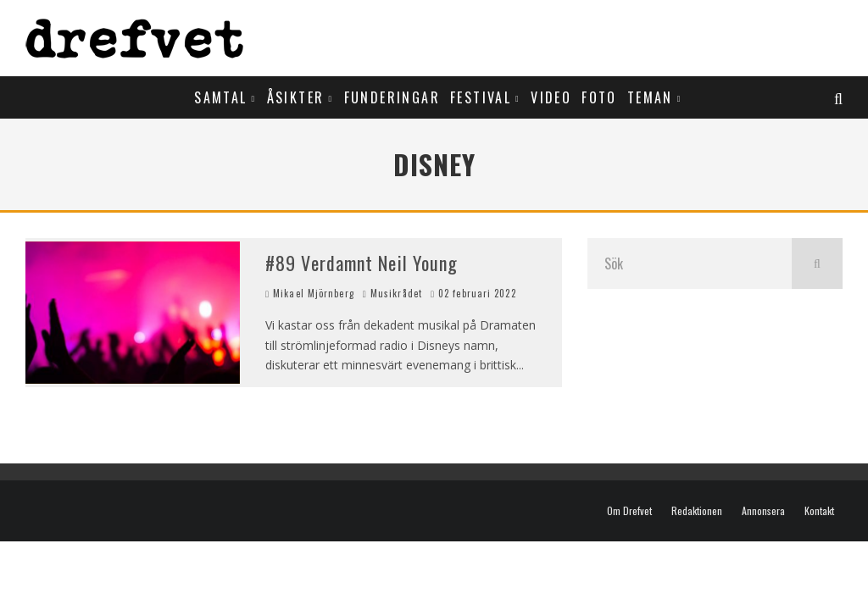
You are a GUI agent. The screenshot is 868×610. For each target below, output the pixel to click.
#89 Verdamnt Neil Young (362, 263)
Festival (481, 97)
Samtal (220, 97)
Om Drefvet (629, 511)
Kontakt (819, 511)
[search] (817, 263)
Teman (650, 97)
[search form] (690, 263)
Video (551, 97)
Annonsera (763, 511)
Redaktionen (697, 511)
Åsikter (296, 97)
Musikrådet (396, 293)
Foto (599, 97)
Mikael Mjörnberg (310, 293)
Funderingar (392, 97)
